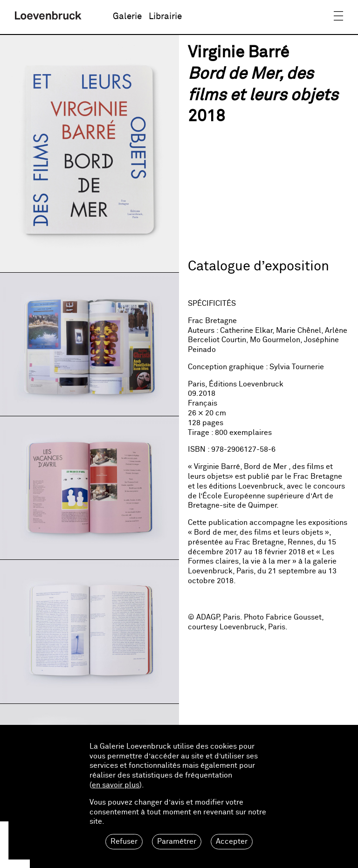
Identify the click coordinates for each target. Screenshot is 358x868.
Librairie (165, 17)
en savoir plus (116, 785)
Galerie (127, 17)
